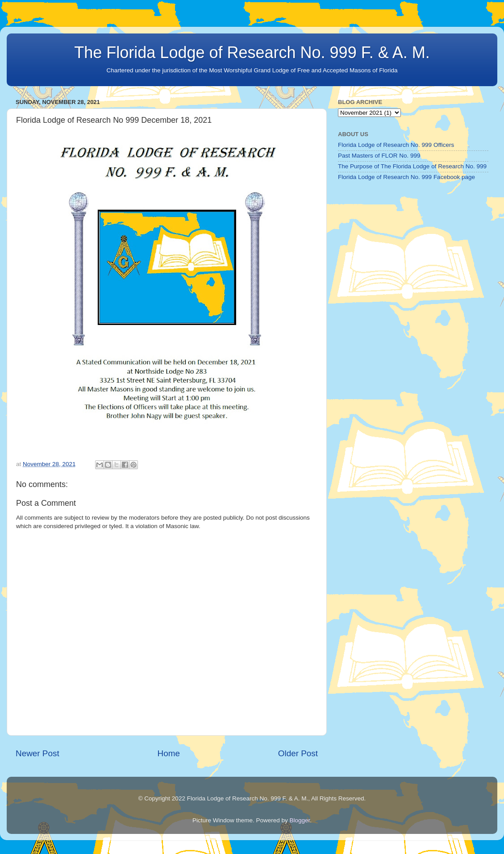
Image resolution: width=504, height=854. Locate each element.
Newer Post (37, 753)
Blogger (300, 820)
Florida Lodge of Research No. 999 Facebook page (406, 177)
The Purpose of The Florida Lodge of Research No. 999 (412, 166)
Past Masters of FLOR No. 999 (379, 156)
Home (169, 753)
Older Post (298, 753)
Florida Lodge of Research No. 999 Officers (396, 145)
